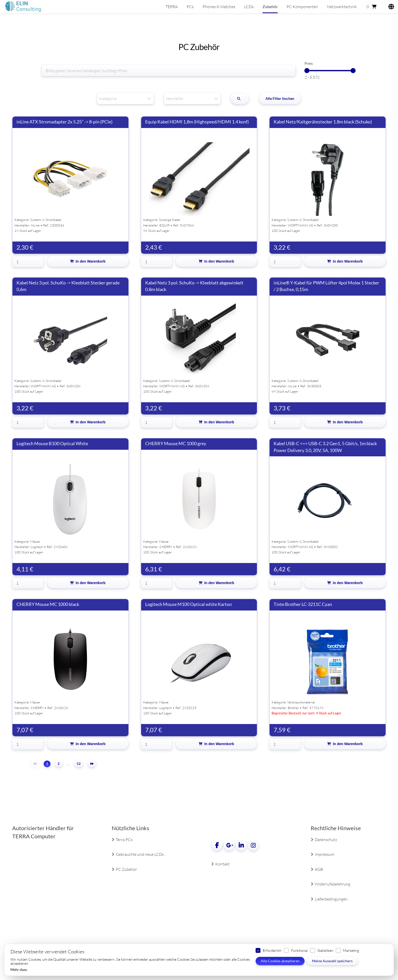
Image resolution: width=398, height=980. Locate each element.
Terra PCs (124, 840)
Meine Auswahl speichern (332, 961)
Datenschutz (326, 840)
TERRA (172, 7)
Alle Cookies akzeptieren (280, 961)
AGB (319, 869)
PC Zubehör (126, 869)
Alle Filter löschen (280, 98)
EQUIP (164, 225)
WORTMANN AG (301, 225)
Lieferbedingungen (331, 899)
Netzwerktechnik (342, 7)
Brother (293, 708)
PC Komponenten (302, 7)
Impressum (325, 854)
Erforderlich (272, 950)
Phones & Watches (219, 7)
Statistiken (325, 950)
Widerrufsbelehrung (333, 884)
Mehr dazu (19, 970)
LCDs (249, 7)
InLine (35, 225)
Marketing (351, 950)
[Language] (390, 7)
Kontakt (222, 864)
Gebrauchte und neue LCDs (140, 854)
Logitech (37, 547)
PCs (190, 7)
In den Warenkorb (91, 261)
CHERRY (166, 547)
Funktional (299, 950)
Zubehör (270, 6)
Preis (309, 63)
